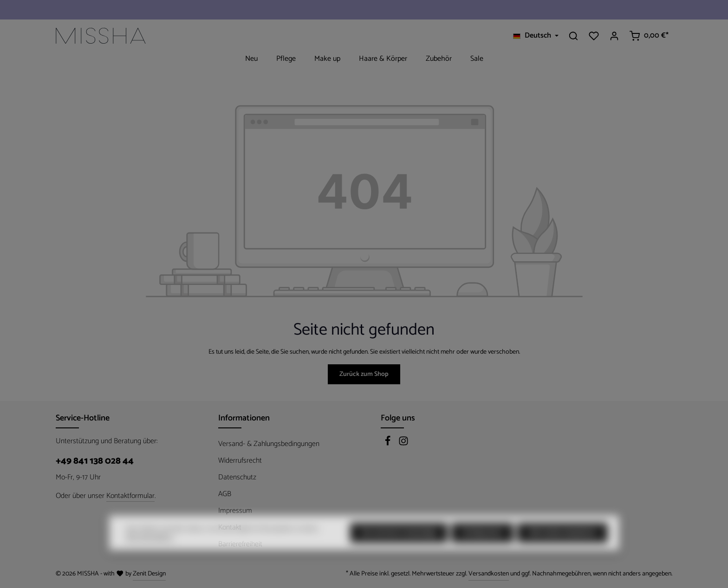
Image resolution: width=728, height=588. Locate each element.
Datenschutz (237, 477)
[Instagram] (403, 444)
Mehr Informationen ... (150, 552)
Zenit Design (149, 574)
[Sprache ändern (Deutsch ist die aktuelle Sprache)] (536, 36)
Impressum (235, 511)
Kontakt (230, 527)
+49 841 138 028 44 (95, 461)
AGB (225, 494)
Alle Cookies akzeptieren (562, 548)
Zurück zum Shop (364, 374)
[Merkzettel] (594, 36)
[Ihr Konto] (614, 36)
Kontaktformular (130, 496)
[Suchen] (573, 36)
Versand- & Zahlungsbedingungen (269, 444)
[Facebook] (389, 444)
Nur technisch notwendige (399, 548)
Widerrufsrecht (240, 461)
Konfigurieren (482, 548)
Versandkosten (489, 574)
